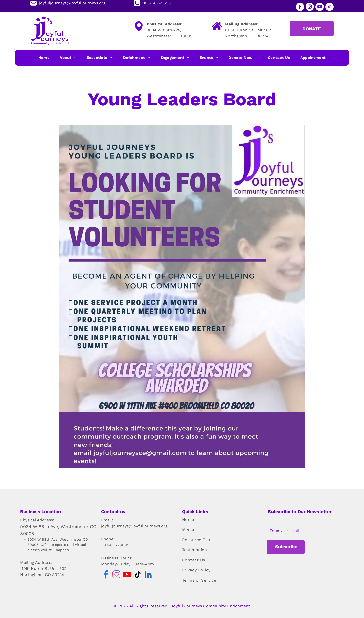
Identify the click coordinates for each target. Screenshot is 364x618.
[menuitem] (44, 58)
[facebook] (300, 7)
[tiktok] (329, 7)
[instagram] (310, 7)
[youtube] (320, 7)
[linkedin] (148, 575)
